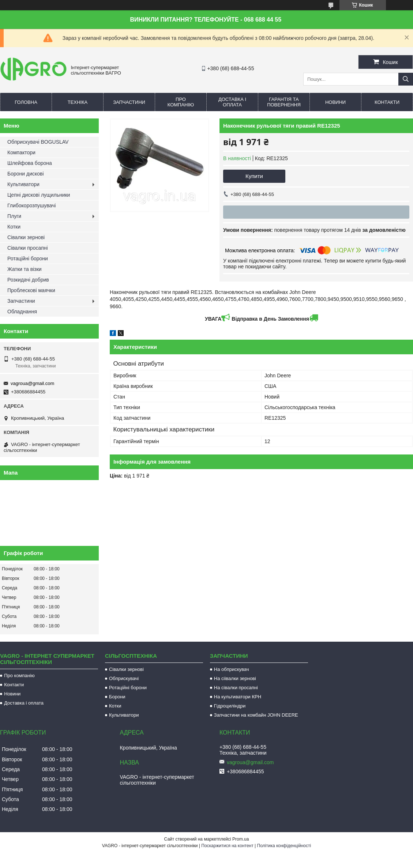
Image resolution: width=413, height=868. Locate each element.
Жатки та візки (25, 269)
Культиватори (23, 184)
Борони (117, 697)
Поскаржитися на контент (227, 846)
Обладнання (22, 312)
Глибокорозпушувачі (31, 205)
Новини (335, 102)
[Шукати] (406, 79)
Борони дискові (26, 174)
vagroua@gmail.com (32, 383)
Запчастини (129, 102)
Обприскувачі (124, 678)
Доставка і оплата (232, 102)
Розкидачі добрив (28, 280)
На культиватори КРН (238, 697)
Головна (26, 102)
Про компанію (181, 102)
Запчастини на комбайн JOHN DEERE (256, 715)
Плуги (14, 216)
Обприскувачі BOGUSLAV (38, 142)
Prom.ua (241, 839)
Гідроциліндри (230, 706)
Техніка (78, 102)
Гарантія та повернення (284, 102)
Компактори (21, 152)
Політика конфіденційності (284, 846)
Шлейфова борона (30, 163)
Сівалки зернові (26, 237)
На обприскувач (232, 669)
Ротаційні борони (28, 258)
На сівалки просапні (236, 688)
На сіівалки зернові (235, 678)
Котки (14, 227)
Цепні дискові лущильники (39, 195)
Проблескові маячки (31, 290)
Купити (254, 176)
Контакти (387, 102)
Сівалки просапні (28, 248)
